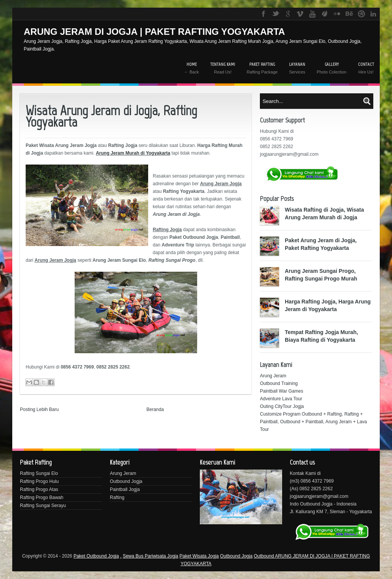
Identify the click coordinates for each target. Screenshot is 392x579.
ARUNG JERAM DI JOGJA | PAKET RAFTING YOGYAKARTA (154, 32)
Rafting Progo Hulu (39, 481)
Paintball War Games (282, 391)
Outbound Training (279, 383)
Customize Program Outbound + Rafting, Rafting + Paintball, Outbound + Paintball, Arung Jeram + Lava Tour (314, 422)
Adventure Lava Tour (281, 399)
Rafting (117, 497)
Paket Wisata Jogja (199, 556)
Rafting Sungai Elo (39, 473)
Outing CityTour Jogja (282, 406)
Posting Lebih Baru (39, 409)
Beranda (155, 409)
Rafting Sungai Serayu (43, 506)
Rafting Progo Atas (39, 489)
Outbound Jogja (126, 481)
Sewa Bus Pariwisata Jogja (151, 556)
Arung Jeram (273, 376)
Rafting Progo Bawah (42, 497)
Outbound (264, 556)
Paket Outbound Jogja (96, 556)
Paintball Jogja (125, 489)
